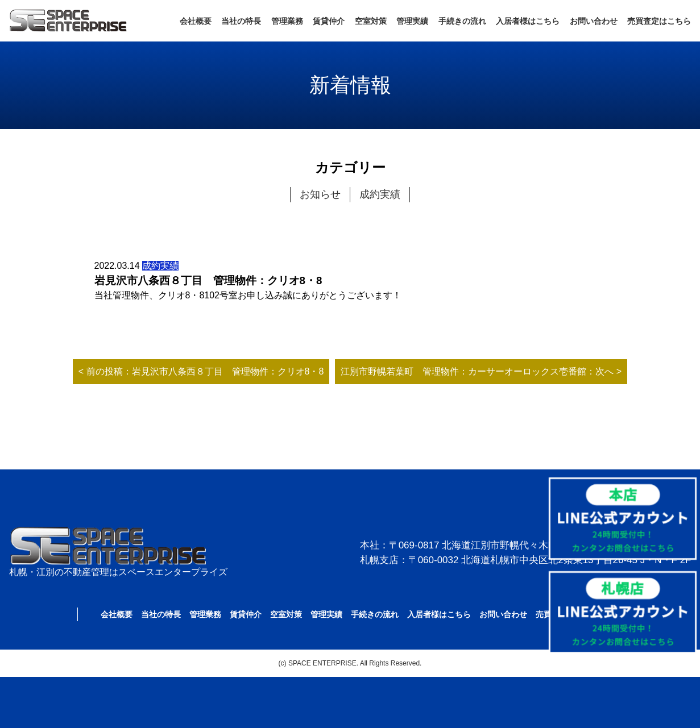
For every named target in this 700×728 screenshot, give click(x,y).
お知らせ (320, 194)
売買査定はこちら (659, 21)
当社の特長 (241, 21)
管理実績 (412, 21)
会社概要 (196, 21)
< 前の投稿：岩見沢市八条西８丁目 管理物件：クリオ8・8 (201, 371)
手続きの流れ (462, 21)
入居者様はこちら (528, 21)
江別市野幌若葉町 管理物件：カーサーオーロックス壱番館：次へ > (481, 371)
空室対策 (371, 21)
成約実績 (380, 194)
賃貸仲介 (329, 21)
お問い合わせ (594, 21)
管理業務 (287, 21)
